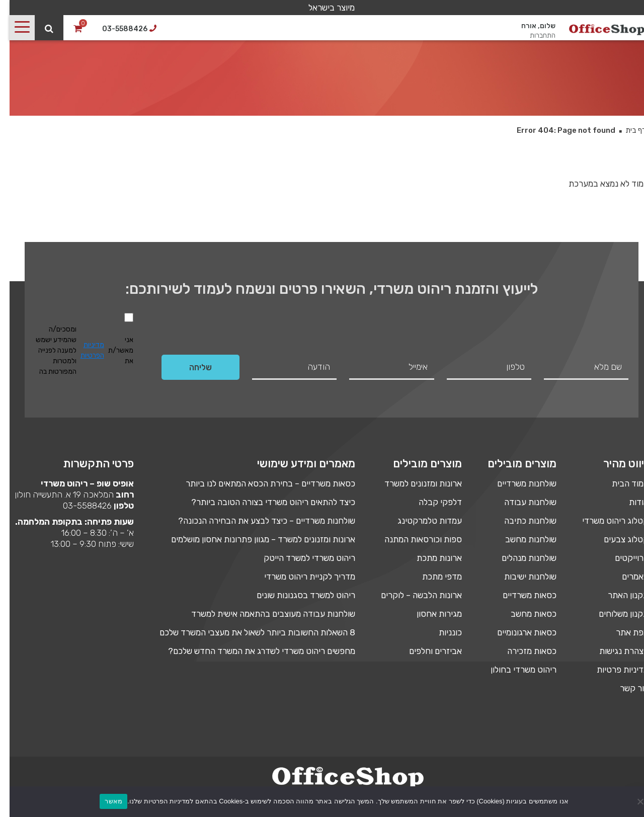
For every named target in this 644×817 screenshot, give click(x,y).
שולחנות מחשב (521, 539)
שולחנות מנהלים (519, 558)
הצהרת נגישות (614, 651)
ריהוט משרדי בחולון (514, 670)
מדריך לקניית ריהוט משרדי (300, 577)
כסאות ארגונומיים (517, 632)
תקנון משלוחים (614, 614)
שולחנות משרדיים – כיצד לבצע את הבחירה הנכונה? (257, 521)
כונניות (441, 632)
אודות (629, 502)
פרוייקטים (622, 558)
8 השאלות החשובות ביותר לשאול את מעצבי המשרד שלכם (248, 632)
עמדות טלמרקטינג (420, 521)
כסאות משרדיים (520, 595)
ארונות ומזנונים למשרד (414, 483)
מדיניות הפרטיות (83, 350)
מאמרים (626, 577)
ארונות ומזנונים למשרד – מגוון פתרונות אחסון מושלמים (254, 539)
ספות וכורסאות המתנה (414, 539)
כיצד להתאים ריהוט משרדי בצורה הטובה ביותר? (264, 502)
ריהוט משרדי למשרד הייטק (300, 558)
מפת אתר (623, 632)
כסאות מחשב (524, 614)
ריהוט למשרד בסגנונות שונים (296, 595)
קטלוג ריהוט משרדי (606, 521)
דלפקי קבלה (431, 502)
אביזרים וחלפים (426, 651)
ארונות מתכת (430, 558)
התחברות (533, 34)
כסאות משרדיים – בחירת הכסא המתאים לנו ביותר (261, 483)
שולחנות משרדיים (517, 483)
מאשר (104, 801)
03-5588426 (78, 506)
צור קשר (625, 688)
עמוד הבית (621, 483)
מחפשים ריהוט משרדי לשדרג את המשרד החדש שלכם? (252, 651)
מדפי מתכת (432, 577)
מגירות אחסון (430, 614)
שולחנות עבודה (521, 502)
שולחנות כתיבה (521, 521)
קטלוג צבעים (617, 539)
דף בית (626, 130)
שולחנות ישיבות (521, 577)
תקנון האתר (619, 595)
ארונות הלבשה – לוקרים (412, 595)
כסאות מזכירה (522, 651)
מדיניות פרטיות (613, 670)
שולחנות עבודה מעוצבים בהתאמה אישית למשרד (264, 614)
